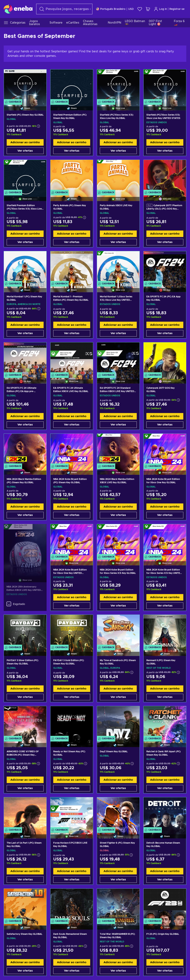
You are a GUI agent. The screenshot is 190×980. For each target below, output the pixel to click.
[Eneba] (18, 9)
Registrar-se (177, 9)
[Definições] (115, 9)
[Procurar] (64, 9)
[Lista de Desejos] (140, 9)
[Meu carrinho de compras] (148, 9)
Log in (160, 9)
